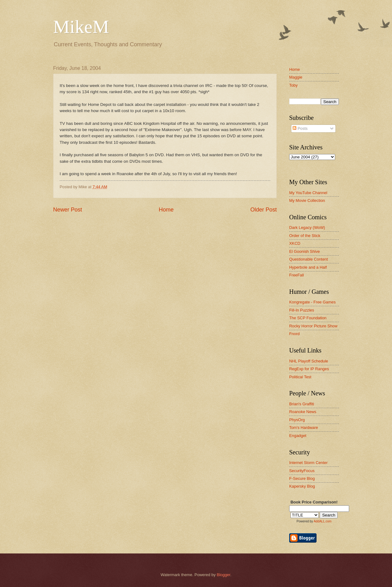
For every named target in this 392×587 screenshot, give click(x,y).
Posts (300, 128)
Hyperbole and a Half (308, 267)
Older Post (264, 210)
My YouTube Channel (308, 193)
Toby (293, 85)
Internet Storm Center (308, 463)
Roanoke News (303, 412)
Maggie (296, 77)
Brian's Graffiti (302, 404)
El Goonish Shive (305, 251)
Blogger (224, 575)
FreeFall (296, 275)
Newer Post (68, 210)
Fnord (294, 334)
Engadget (298, 436)
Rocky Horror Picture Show (313, 326)
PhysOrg (297, 420)
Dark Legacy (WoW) (307, 228)
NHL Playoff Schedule (309, 361)
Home (166, 210)
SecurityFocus (302, 471)
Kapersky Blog (302, 486)
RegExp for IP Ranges (309, 369)
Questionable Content (309, 259)
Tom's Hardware (304, 428)
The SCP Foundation (308, 318)
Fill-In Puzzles (302, 310)
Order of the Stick (305, 236)
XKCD (295, 243)
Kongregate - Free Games (312, 302)
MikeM (81, 27)
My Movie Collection (307, 200)
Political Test (300, 377)
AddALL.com (323, 521)
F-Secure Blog (302, 478)
